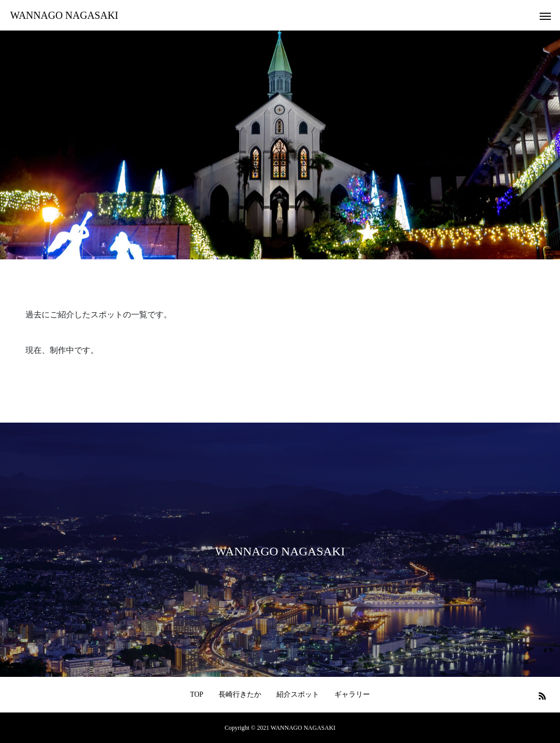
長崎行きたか (240, 694)
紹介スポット (298, 694)
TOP (197, 694)
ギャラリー (352, 694)
